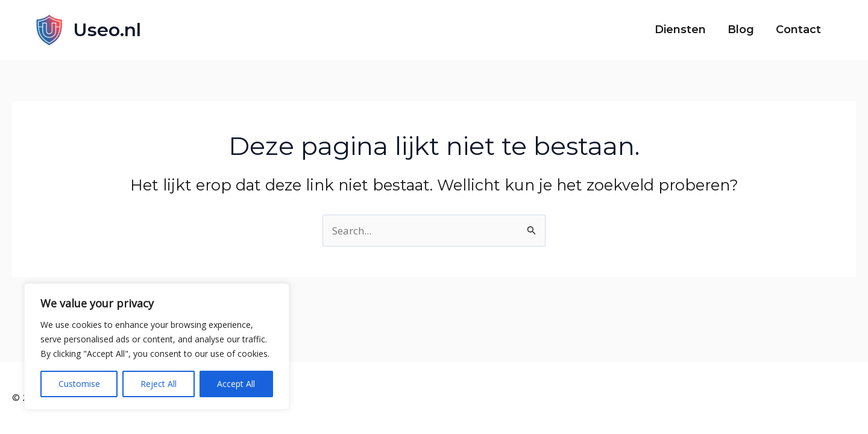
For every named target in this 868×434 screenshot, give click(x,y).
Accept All (236, 384)
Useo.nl (107, 30)
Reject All (159, 384)
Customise (79, 384)
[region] (157, 347)
